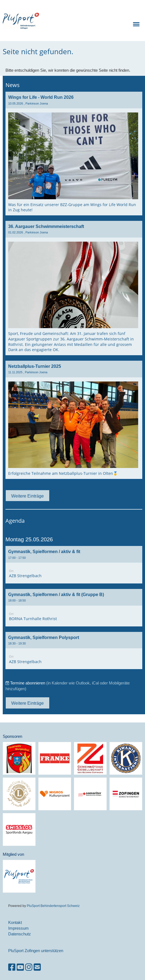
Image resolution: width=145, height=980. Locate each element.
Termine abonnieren (28, 683)
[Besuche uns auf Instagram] (29, 967)
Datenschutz (20, 934)
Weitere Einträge (27, 496)
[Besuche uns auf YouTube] (20, 967)
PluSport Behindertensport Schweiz (53, 906)
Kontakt (15, 922)
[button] (74, 565)
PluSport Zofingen (77, 21)
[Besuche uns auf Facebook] (12, 967)
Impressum (18, 928)
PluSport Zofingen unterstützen (36, 951)
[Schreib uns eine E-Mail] (37, 967)
